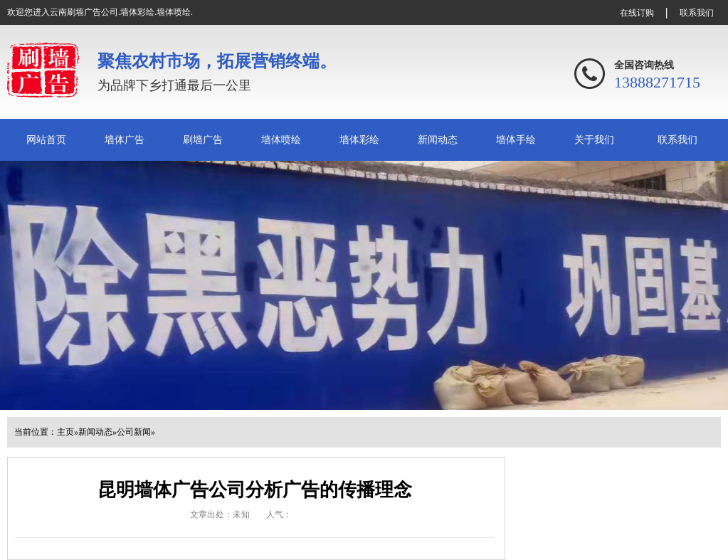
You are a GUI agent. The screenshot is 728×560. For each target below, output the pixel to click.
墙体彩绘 (359, 140)
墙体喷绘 (281, 140)
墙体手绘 (516, 140)
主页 (65, 432)
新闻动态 (438, 140)
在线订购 (637, 13)
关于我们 (594, 140)
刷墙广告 (203, 140)
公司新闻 (134, 432)
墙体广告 (125, 140)
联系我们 (697, 13)
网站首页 (46, 140)
